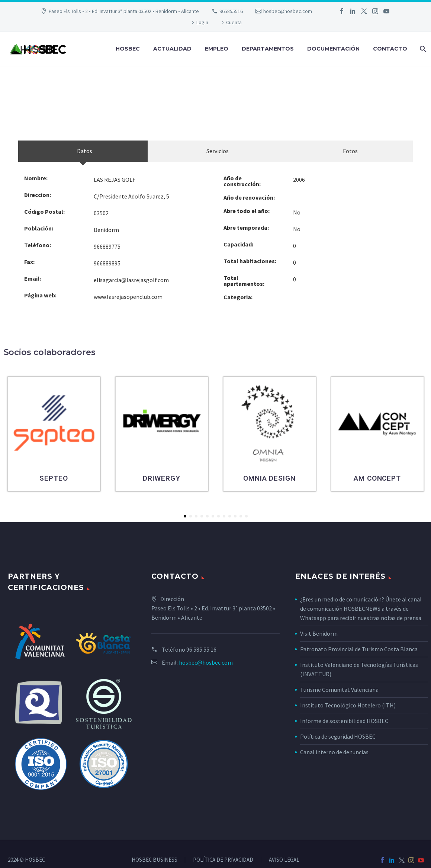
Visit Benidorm (319, 633)
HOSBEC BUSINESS (155, 860)
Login (202, 22)
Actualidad (172, 49)
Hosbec (128, 49)
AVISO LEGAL (284, 860)
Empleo (217, 49)
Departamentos (268, 49)
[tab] (83, 151)
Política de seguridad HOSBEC (338, 736)
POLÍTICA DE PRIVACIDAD (223, 860)
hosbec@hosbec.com (288, 11)
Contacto (390, 49)
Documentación (333, 49)
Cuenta (234, 22)
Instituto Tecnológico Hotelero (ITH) (348, 705)
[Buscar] (422, 49)
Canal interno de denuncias (334, 752)
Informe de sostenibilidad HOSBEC (345, 721)
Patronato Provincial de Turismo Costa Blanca (359, 649)
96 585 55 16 (201, 649)
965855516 (231, 11)
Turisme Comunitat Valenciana (339, 690)
